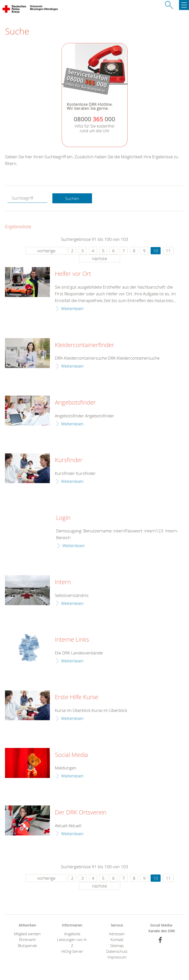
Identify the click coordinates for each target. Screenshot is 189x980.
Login (63, 518)
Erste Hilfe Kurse (77, 697)
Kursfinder (69, 460)
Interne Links (72, 640)
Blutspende (27, 946)
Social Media (71, 755)
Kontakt (117, 940)
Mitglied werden (27, 934)
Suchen (72, 198)
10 (156, 251)
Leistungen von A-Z (72, 942)
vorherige (46, 251)
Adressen (117, 934)
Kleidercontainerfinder (84, 345)
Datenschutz (117, 951)
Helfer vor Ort (73, 274)
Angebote (72, 934)
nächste (99, 258)
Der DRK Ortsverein (81, 812)
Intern (63, 582)
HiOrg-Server (72, 951)
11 (168, 251)
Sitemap (117, 946)
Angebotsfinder (75, 403)
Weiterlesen (72, 308)
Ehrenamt (27, 940)
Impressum (117, 957)
